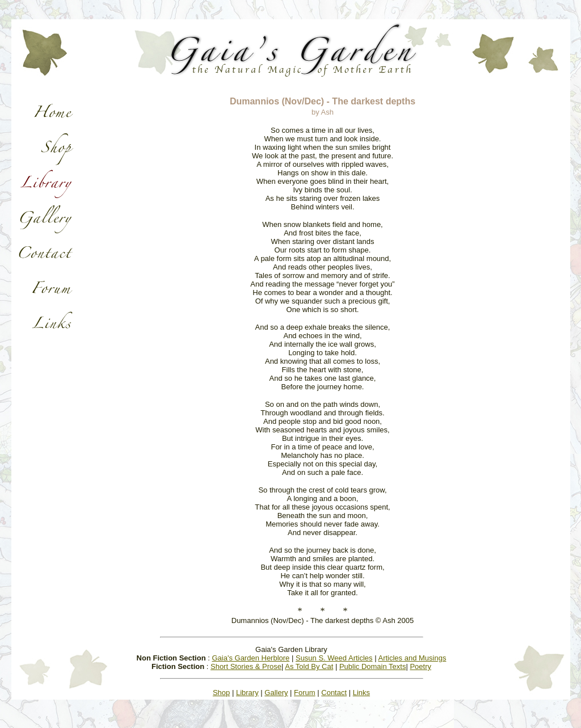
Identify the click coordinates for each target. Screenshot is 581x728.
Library (247, 693)
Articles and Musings (412, 658)
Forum (305, 693)
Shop (221, 693)
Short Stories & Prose (246, 666)
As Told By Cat (309, 666)
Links (361, 693)
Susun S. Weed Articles (334, 658)
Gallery (276, 693)
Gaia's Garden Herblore (250, 658)
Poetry (420, 666)
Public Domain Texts (373, 666)
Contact (334, 693)
